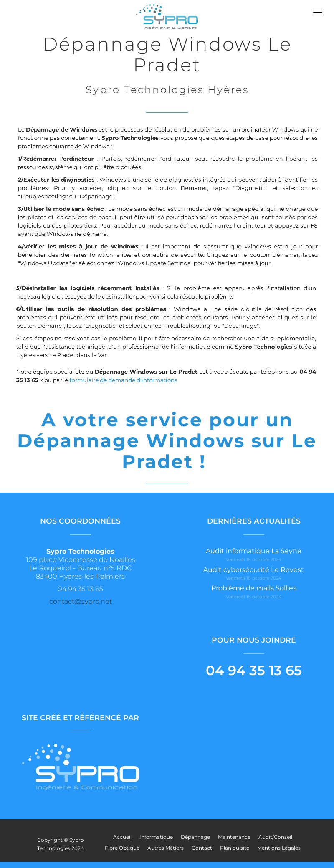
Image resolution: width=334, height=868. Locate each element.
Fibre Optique (122, 848)
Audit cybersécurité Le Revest (254, 570)
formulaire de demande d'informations (129, 380)
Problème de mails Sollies (254, 588)
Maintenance (234, 837)
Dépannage (195, 837)
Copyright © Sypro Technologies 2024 (61, 844)
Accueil (122, 837)
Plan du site (235, 848)
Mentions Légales (279, 848)
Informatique (156, 837)
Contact (202, 848)
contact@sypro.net (81, 601)
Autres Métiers (166, 848)
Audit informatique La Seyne (254, 551)
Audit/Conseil (275, 837)
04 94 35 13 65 (254, 670)
